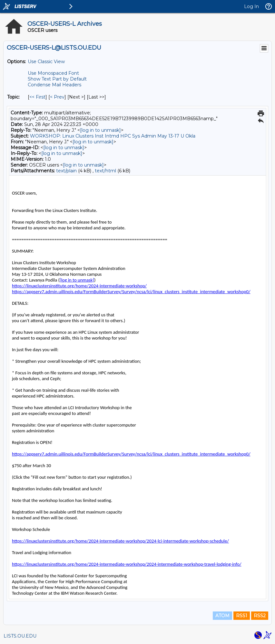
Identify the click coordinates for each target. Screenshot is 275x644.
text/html (105, 171)
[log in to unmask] (100, 130)
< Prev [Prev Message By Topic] (57, 97)
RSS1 (242, 616)
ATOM (222, 616)
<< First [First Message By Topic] (37, 97)
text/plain (66, 171)
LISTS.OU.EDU (20, 636)
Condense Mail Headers (54, 85)
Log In (251, 6)
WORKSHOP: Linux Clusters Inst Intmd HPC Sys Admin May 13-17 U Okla (113, 136)
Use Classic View (46, 62)
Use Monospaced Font (53, 73)
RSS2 (260, 616)
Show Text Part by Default (57, 79)
